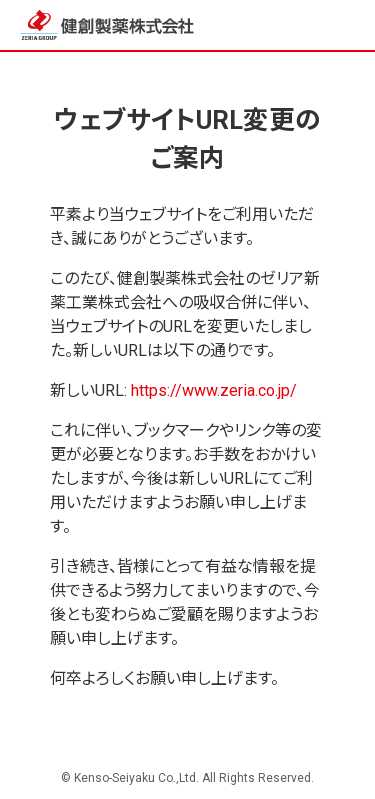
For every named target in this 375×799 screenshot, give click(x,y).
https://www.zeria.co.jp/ (214, 390)
